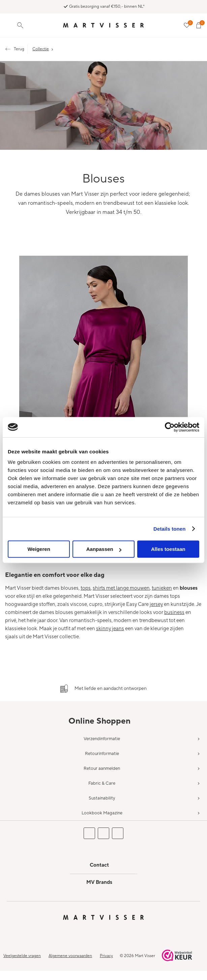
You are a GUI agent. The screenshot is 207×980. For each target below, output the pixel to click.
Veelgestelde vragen (22, 956)
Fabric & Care (102, 783)
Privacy (106, 956)
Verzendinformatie (102, 739)
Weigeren (39, 549)
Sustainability (102, 798)
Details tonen (169, 529)
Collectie (41, 49)
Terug (19, 49)
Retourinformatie (102, 754)
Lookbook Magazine (102, 813)
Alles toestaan (168, 549)
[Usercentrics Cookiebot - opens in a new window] (170, 427)
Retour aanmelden (102, 768)
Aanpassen (104, 549)
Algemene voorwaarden (70, 956)
